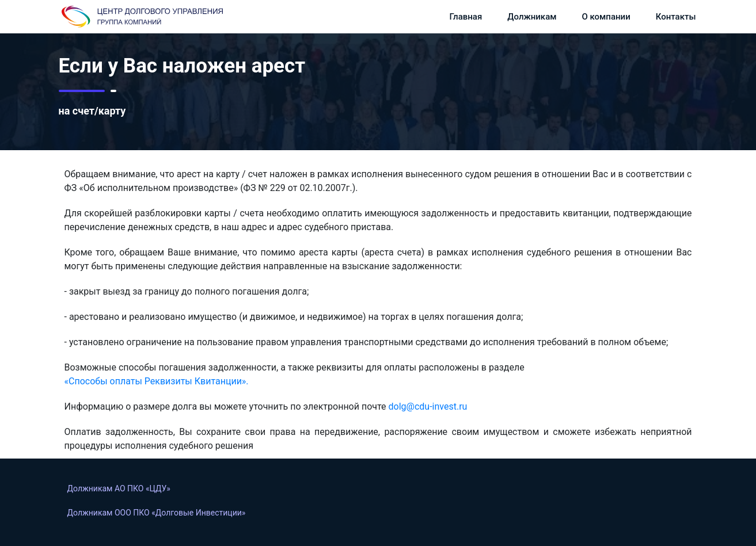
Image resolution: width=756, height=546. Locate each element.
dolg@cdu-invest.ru (428, 406)
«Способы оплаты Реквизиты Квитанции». (157, 381)
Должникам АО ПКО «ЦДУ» (119, 488)
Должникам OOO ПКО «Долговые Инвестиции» (157, 513)
